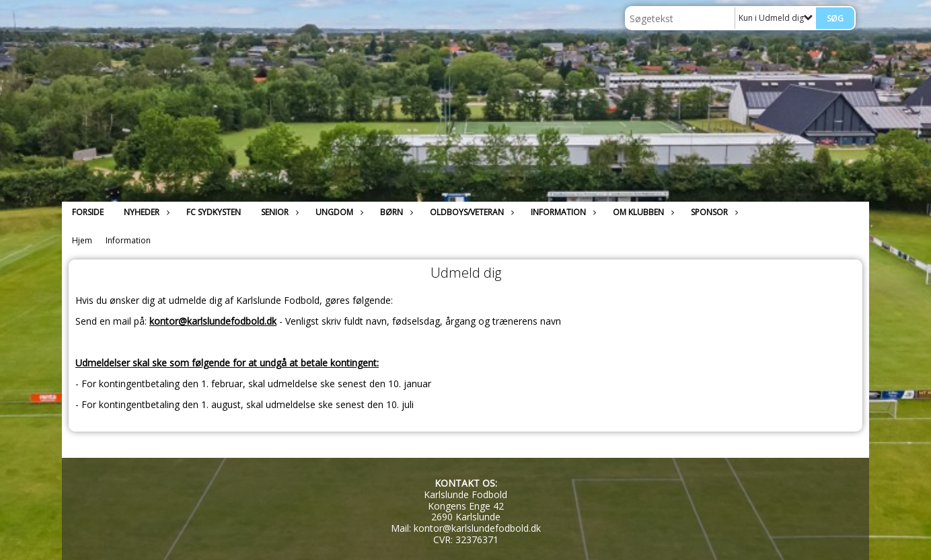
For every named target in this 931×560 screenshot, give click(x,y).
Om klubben (642, 212)
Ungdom (338, 212)
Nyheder (145, 212)
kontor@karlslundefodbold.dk (213, 321)
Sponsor (713, 212)
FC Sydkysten (214, 212)
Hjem (82, 240)
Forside (88, 212)
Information (562, 212)
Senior (278, 212)
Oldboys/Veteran (470, 212)
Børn (395, 212)
